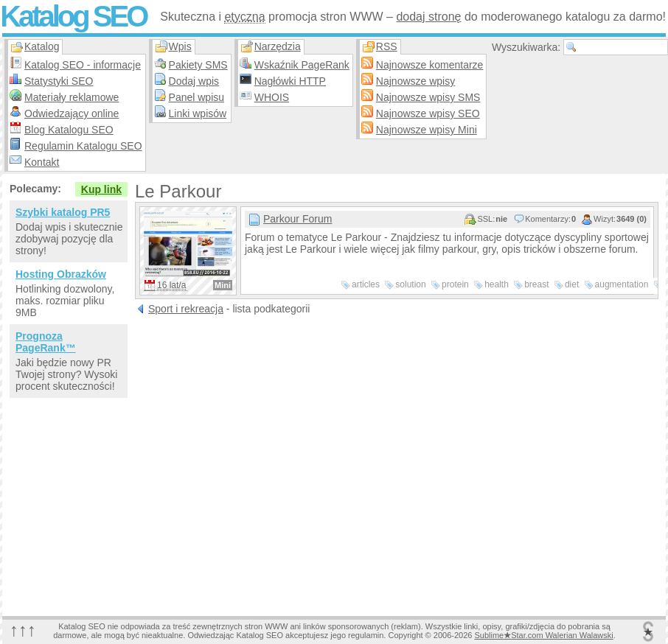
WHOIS (272, 97)
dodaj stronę (428, 17)
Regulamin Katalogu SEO (83, 146)
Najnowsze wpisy (415, 81)
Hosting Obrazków (61, 274)
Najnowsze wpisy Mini (427, 130)
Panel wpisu (197, 97)
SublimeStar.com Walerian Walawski (543, 635)
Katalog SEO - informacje (83, 65)
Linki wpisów (198, 113)
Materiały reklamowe (72, 97)
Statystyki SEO (59, 81)
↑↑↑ (23, 630)
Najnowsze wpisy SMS (428, 97)
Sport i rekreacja (186, 309)
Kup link (101, 189)
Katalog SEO (73, 16)
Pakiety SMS (198, 65)
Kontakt (42, 162)
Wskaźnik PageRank (302, 65)
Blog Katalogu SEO (69, 130)
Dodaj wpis (194, 81)
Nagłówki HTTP (290, 81)
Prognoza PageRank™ (46, 342)
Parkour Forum (298, 219)
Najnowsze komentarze (430, 65)
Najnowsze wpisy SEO (428, 113)
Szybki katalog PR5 (63, 212)
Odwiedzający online (72, 113)
